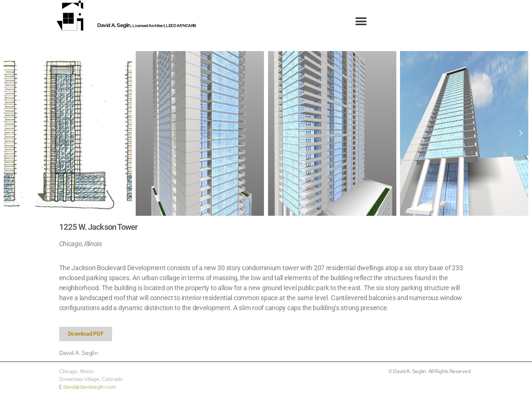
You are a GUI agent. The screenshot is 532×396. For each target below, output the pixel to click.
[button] (361, 21)
